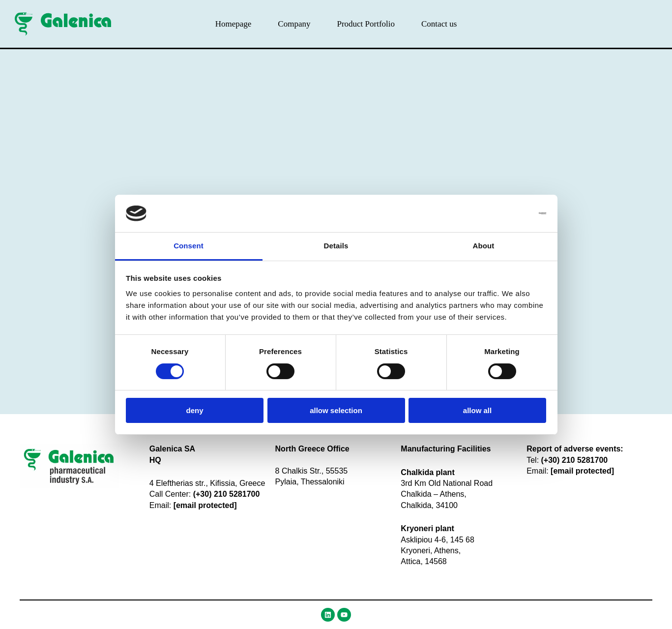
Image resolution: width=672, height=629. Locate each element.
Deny (194, 410)
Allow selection (336, 410)
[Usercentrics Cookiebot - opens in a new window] (503, 213)
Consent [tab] (189, 246)
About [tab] (484, 246)
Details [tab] (336, 246)
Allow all (477, 410)
